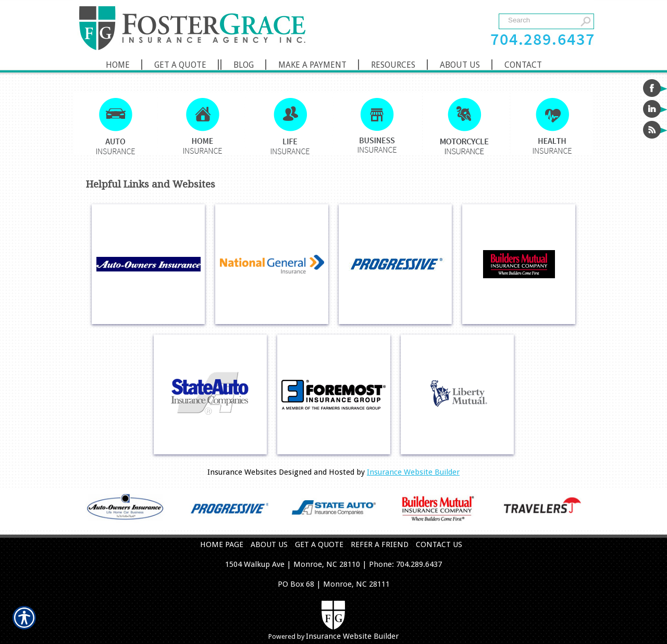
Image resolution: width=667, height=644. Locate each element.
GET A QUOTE (319, 544)
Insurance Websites (242, 472)
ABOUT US (269, 544)
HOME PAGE (222, 544)
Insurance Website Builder (413, 472)
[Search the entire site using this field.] (541, 20)
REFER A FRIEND (380, 544)
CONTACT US (439, 544)
